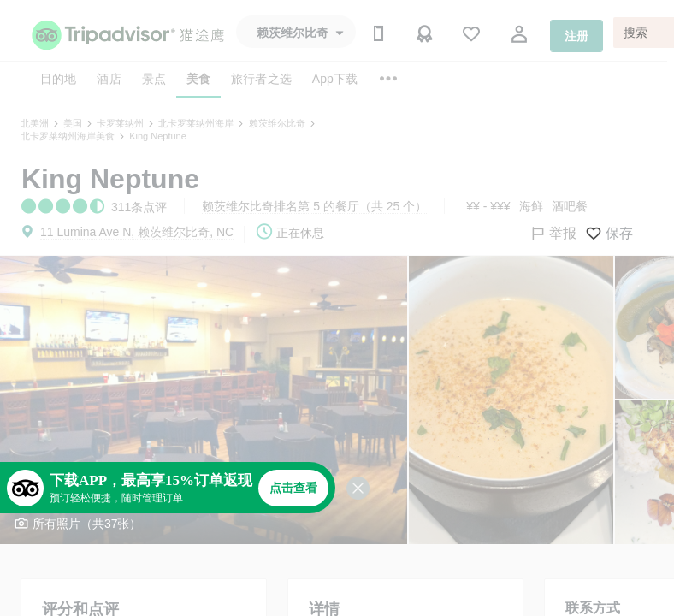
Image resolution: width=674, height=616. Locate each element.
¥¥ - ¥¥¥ (488, 206)
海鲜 (531, 206)
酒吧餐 (570, 206)
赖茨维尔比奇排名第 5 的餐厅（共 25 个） (314, 206)
